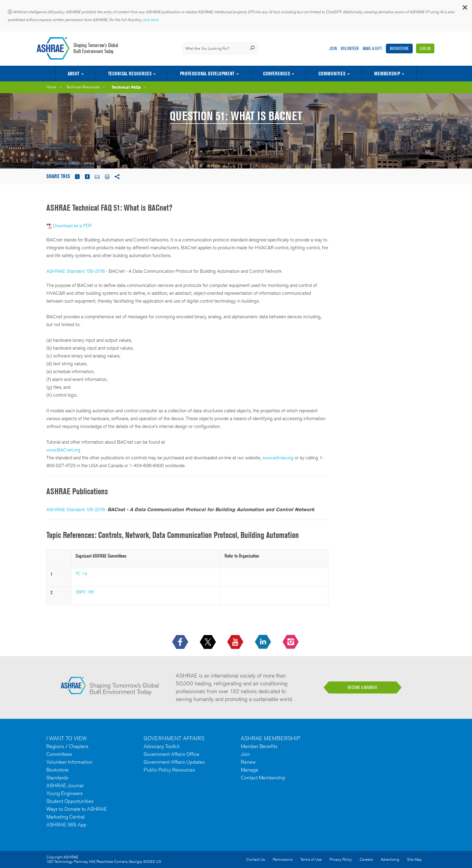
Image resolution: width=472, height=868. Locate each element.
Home (51, 87)
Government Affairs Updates (174, 762)
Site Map (414, 859)
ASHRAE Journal (65, 785)
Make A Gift (372, 48)
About (73, 74)
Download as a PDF (73, 226)
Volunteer (350, 48)
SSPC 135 (85, 592)
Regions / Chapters (67, 746)
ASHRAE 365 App (66, 825)
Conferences (276, 74)
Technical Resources (130, 74)
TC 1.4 (81, 574)
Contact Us (256, 859)
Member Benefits (259, 746)
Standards (57, 778)
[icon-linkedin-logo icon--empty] (264, 642)
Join (333, 48)
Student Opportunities (70, 801)
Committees (59, 754)
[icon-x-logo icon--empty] (208, 642)
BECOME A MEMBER (362, 687)
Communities (332, 74)
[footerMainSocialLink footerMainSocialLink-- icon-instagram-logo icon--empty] (291, 642)
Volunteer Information (69, 762)
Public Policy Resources (169, 770)
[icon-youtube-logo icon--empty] (236, 642)
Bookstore (399, 48)
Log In (425, 48)
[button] (464, 9)
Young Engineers (65, 793)
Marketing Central (66, 817)
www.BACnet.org (63, 450)
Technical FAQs (126, 87)
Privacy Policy (341, 859)
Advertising (390, 859)
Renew (248, 762)
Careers (366, 859)
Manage (250, 770)
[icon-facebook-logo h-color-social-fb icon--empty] (181, 642)
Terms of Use (311, 859)
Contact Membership (263, 778)
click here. (151, 20)
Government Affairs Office (171, 754)
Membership (387, 74)
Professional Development (207, 74)
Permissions (283, 859)
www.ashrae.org (278, 458)
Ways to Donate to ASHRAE (77, 809)
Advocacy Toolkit (161, 746)
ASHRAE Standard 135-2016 (76, 271)
